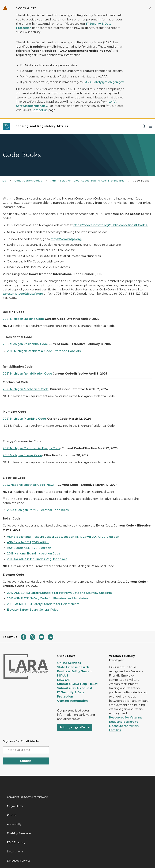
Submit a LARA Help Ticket (77, 684)
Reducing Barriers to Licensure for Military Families (124, 726)
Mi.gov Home (15, 806)
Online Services (69, 663)
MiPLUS (63, 676)
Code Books (141, 181)
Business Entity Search (74, 671)
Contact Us (40, 110)
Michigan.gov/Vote (75, 727)
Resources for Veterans (126, 718)
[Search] (143, 126)
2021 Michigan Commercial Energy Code (32, 448)
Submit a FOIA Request (75, 688)
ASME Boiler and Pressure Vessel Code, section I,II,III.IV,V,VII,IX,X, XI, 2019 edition (63, 537)
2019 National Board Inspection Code (34, 554)
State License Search (73, 667)
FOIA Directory (16, 842)
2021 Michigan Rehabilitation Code (27, 374)
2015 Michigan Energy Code (22, 455)
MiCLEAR (64, 680)
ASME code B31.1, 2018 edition (28, 542)
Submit (26, 761)
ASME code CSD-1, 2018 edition (29, 548)
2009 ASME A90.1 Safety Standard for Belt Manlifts (43, 604)
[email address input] (26, 750)
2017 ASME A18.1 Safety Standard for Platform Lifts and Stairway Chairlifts (59, 593)
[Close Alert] (150, 8)
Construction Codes (28, 181)
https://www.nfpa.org (66, 239)
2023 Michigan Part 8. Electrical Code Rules (38, 510)
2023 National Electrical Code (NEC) (28, 485)
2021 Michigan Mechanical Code (26, 389)
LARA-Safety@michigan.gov (104, 82)
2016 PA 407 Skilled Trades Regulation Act (37, 559)
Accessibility (14, 824)
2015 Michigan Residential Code (25, 344)
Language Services (19, 861)
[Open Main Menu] (150, 126)
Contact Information (72, 701)
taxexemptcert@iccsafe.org (23, 294)
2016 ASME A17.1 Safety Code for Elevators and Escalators (48, 598)
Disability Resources (19, 833)
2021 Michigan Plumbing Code (24, 419)
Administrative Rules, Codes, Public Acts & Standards (88, 181)
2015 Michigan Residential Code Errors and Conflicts (44, 351)
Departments (15, 852)
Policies (12, 815)
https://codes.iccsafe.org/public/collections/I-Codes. (111, 225)
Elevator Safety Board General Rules (33, 610)
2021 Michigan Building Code (23, 319)
